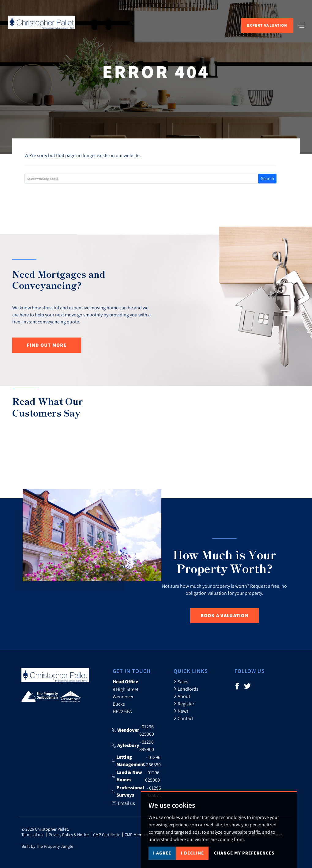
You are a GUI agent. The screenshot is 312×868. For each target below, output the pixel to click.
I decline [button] (192, 853)
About (182, 696)
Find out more (47, 345)
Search (267, 178)
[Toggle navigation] (301, 25)
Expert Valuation (267, 25)
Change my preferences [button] (244, 853)
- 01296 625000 (133, 730)
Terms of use (33, 835)
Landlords (186, 689)
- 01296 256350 (136, 761)
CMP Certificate (107, 835)
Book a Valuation (225, 615)
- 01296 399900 (133, 745)
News (181, 711)
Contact (184, 718)
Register (184, 704)
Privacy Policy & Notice (69, 835)
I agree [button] (162, 853)
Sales (181, 681)
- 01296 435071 (136, 791)
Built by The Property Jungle (47, 846)
